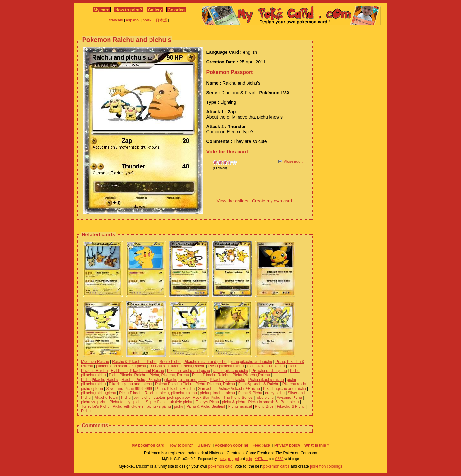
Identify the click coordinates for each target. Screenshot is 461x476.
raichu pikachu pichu (231, 371)
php (231, 459)
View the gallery (233, 201)
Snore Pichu (170, 362)
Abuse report (293, 162)
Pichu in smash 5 (263, 402)
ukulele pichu (181, 402)
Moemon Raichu (95, 362)
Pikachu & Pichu (291, 406)
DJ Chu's (157, 366)
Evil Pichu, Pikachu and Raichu (137, 371)
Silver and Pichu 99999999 (129, 389)
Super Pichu (156, 402)
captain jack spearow (172, 398)
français (116, 20)
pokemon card (221, 466)
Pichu (126, 398)
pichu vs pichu (159, 406)
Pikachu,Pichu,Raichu (186, 366)
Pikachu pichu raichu (227, 380)
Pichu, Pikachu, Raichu (169, 375)
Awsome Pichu (289, 398)
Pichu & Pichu (250, 393)
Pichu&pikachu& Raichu (259, 384)
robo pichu (265, 398)
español (133, 20)
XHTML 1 (261, 459)
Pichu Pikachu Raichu (128, 375)
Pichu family (120, 402)
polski (147, 20)
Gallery (155, 10)
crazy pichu (275, 393)
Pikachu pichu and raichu (130, 384)
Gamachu (206, 389)
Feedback (261, 445)
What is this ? (317, 445)
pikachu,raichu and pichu (186, 380)
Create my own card (272, 201)
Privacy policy (287, 445)
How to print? (129, 10)
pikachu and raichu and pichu (121, 366)
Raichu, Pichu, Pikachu (141, 380)
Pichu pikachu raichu (226, 366)
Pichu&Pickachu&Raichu (239, 389)
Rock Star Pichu (206, 398)
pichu (138, 402)
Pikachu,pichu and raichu (285, 389)
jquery (222, 459)
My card (102, 10)
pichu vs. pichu (94, 402)
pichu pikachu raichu (218, 393)
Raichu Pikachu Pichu (174, 384)
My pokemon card (148, 445)
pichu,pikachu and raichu (251, 362)
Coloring (176, 10)
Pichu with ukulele (128, 406)
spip (249, 459)
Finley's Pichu (207, 402)
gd (237, 459)
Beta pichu (290, 402)
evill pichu (142, 398)
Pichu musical (240, 406)
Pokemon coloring (232, 445)
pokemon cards (277, 466)
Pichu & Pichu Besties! (206, 406)
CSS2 (279, 459)
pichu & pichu (234, 402)
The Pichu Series (238, 398)
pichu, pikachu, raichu (178, 393)
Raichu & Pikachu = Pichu (134, 362)
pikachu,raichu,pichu (98, 393)
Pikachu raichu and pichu (205, 362)
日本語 (161, 20)
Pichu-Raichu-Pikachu (266, 366)
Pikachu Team (106, 398)
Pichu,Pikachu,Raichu (251, 375)
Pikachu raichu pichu (269, 371)
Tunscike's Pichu (95, 406)
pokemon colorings (326, 466)
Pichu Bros (264, 406)
